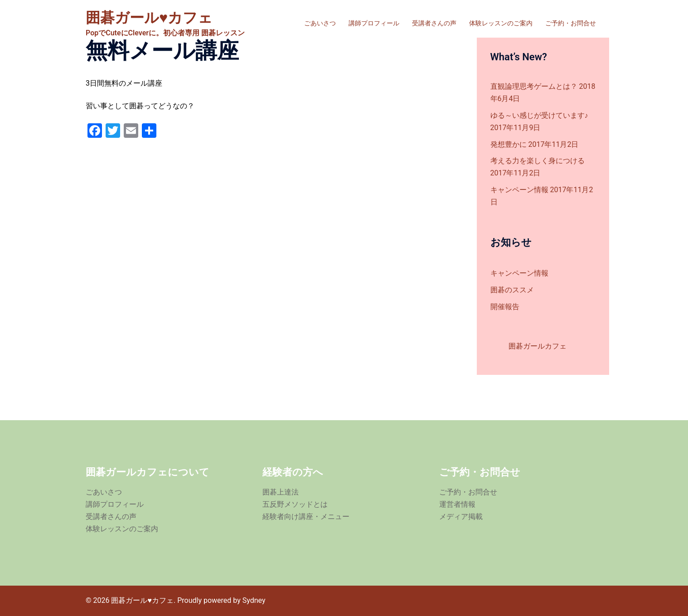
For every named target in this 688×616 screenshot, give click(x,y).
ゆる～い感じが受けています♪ (539, 115)
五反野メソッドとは (295, 504)
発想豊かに (509, 144)
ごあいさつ (320, 23)
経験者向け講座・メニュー (306, 517)
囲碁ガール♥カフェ (149, 18)
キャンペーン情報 (519, 190)
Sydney (254, 600)
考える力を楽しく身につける (538, 161)
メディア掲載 (461, 517)
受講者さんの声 (434, 23)
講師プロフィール (374, 23)
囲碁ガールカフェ (538, 346)
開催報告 (505, 307)
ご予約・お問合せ (571, 23)
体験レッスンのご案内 (501, 23)
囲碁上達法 (281, 492)
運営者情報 (457, 504)
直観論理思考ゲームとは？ (534, 86)
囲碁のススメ (512, 290)
